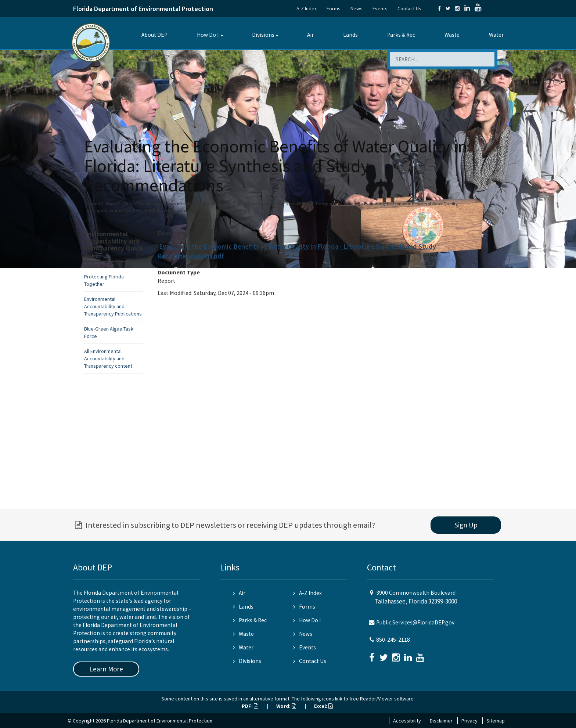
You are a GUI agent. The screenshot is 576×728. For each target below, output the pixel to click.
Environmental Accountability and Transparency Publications (113, 306)
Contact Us (409, 8)
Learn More (106, 669)
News (357, 8)
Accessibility (407, 721)
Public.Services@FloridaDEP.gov (415, 622)
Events (380, 8)
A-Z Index (307, 8)
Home (91, 204)
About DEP (154, 35)
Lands (350, 35)
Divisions (263, 35)
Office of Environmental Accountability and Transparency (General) (297, 204)
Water (496, 35)
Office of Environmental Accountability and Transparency (175, 204)
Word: (286, 706)
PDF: (250, 706)
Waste (452, 35)
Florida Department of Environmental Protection (143, 9)
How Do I (208, 35)
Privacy (469, 721)
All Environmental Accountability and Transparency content (108, 358)
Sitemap (496, 721)
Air (310, 35)
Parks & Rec (401, 35)
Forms (334, 8)
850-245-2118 (393, 640)
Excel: (323, 706)
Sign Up (466, 525)
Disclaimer (441, 721)
